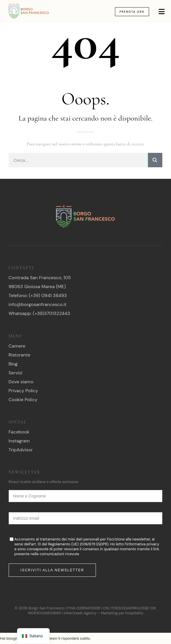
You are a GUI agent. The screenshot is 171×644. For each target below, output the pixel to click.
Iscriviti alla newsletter (52, 570)
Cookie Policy (23, 400)
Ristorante (20, 355)
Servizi (16, 373)
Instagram (19, 441)
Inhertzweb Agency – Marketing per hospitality (104, 613)
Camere (17, 346)
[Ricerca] (155, 160)
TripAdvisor (21, 450)
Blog (13, 364)
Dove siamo (21, 382)
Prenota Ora (132, 12)
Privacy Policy (23, 391)
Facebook (19, 432)
